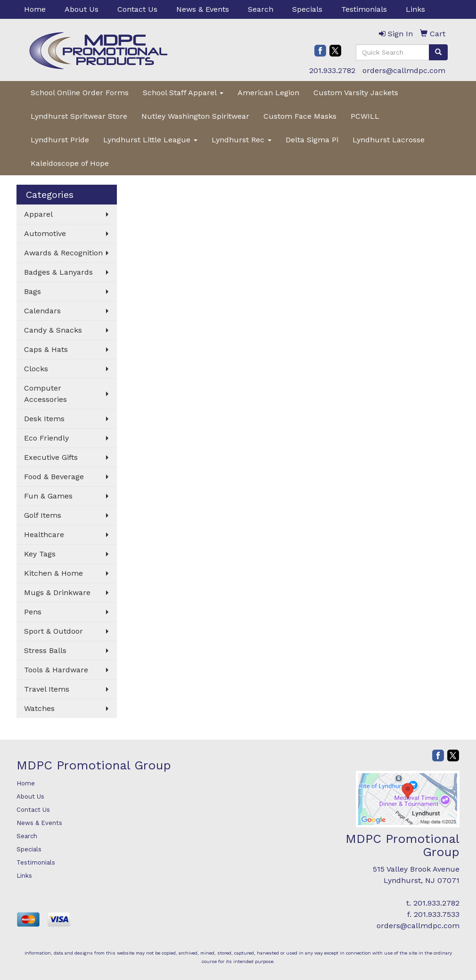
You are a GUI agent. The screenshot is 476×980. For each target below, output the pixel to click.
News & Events (203, 9)
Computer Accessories (45, 394)
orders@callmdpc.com (404, 70)
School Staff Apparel (183, 93)
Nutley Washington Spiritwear (195, 116)
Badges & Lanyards (58, 272)
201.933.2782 (332, 70)
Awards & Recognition (63, 253)
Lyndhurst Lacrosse (389, 140)
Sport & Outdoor (53, 631)
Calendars (42, 311)
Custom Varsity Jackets (356, 93)
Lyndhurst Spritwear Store (79, 116)
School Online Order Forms (80, 93)
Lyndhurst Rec (242, 140)
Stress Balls (45, 650)
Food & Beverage (54, 477)
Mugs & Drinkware (57, 592)
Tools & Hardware (56, 670)
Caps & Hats (46, 349)
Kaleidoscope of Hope (70, 163)
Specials (307, 9)
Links (415, 9)
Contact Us (137, 9)
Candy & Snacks (53, 330)
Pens (33, 612)
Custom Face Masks (300, 116)
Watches (39, 708)
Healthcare (44, 535)
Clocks (36, 369)
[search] (438, 52)
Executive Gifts (51, 457)
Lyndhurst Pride (60, 140)
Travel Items (47, 689)
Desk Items (44, 419)
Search (261, 9)
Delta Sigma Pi (312, 140)
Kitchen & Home (53, 573)
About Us (82, 9)
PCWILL (365, 116)
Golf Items (43, 515)
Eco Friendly (46, 438)
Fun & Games (48, 496)
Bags (33, 291)
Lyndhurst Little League (150, 140)
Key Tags (40, 554)
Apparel (38, 214)
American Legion (268, 93)
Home (35, 9)
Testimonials (364, 9)
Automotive (45, 233)
